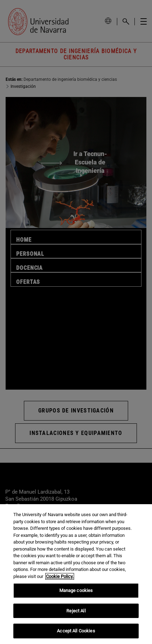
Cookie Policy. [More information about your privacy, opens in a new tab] (60, 576)
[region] (76, 574)
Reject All (76, 611)
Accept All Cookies (76, 631)
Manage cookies (76, 590)
